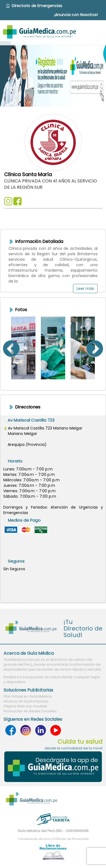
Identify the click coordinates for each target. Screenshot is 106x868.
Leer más (85, 289)
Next (102, 348)
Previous (4, 348)
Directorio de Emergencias (37, 6)
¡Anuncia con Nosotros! (76, 15)
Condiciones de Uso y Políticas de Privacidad (53, 839)
